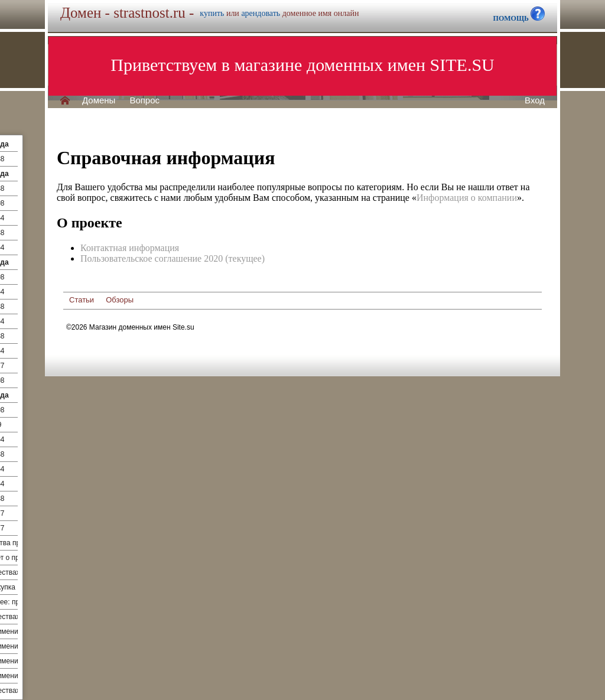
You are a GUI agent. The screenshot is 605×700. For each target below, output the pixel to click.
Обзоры (120, 300)
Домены (99, 100)
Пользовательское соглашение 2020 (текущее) (173, 258)
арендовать (261, 13)
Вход (535, 100)
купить (212, 13)
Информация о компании (467, 198)
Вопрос (144, 100)
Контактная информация (130, 248)
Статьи (82, 300)
